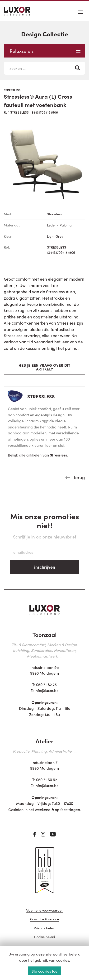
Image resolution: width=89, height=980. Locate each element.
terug (79, 477)
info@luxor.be (47, 690)
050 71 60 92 (47, 779)
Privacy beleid (45, 928)
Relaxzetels (45, 51)
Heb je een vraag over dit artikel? (44, 367)
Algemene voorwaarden (44, 910)
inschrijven (45, 567)
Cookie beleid (45, 937)
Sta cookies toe (44, 971)
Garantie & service (44, 919)
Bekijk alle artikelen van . (38, 455)
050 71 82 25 (46, 684)
